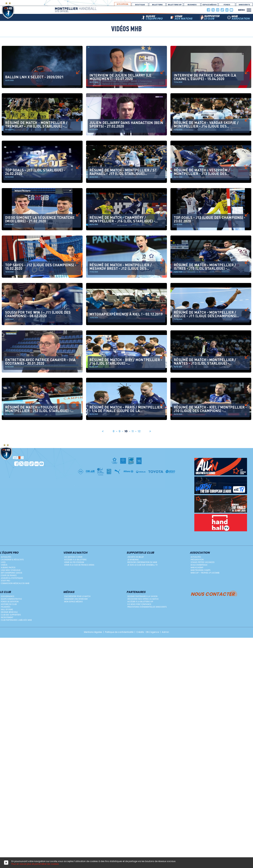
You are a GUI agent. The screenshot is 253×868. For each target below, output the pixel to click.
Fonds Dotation (227, 5)
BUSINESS (192, 5)
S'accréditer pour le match (77, 596)
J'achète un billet (136, 557)
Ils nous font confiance (139, 604)
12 (139, 431)
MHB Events (244, 5)
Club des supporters (11, 615)
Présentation (197, 560)
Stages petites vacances (203, 562)
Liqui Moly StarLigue (11, 570)
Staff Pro (5, 581)
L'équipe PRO (9, 553)
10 (126, 431)
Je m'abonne (133, 560)
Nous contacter (213, 594)
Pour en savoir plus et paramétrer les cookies (35, 864)
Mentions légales (93, 632)
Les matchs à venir (73, 557)
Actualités (6, 557)
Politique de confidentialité (119, 632)
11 (133, 431)
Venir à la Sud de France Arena (79, 565)
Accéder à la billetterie (75, 560)
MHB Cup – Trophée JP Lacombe (205, 573)
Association (200, 553)
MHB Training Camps (201, 570)
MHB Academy (197, 568)
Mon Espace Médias (73, 602)
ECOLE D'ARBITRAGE (199, 565)
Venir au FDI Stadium (74, 562)
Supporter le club (140, 553)
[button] (249, 10)
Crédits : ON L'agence (148, 632)
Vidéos (4, 565)
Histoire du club (9, 604)
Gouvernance (8, 596)
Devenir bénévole (9, 612)
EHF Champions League (12, 573)
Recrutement (7, 617)
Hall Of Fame (7, 610)
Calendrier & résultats (12, 560)
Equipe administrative (11, 599)
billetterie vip (175, 5)
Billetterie (157, 5)
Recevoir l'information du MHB (142, 562)
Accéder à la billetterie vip (140, 602)
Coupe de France (9, 575)
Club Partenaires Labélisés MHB (16, 620)
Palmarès (6, 607)
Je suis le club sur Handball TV (142, 565)
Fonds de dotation (10, 602)
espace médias (210, 5)
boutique (140, 5)
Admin (165, 632)
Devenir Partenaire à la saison (142, 596)
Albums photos (8, 568)
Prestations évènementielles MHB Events (147, 607)
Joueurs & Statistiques (12, 578)
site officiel (123, 4)
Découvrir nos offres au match (143, 599)
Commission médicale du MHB (15, 583)
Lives (3, 562)
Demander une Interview (76, 599)
